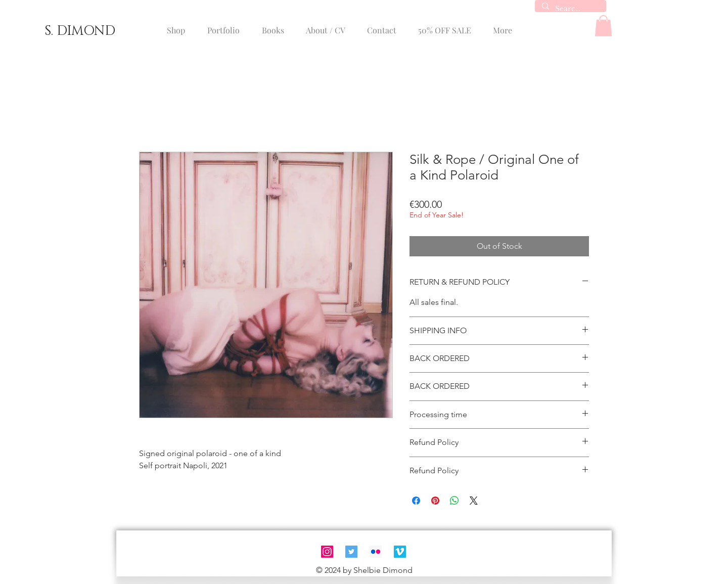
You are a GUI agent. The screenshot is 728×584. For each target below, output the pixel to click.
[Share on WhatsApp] (454, 501)
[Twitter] (351, 552)
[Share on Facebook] (416, 501)
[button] (603, 26)
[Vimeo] (400, 552)
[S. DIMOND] (80, 31)
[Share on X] (474, 501)
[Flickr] (376, 552)
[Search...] (570, 9)
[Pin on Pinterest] (435, 501)
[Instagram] (327, 552)
